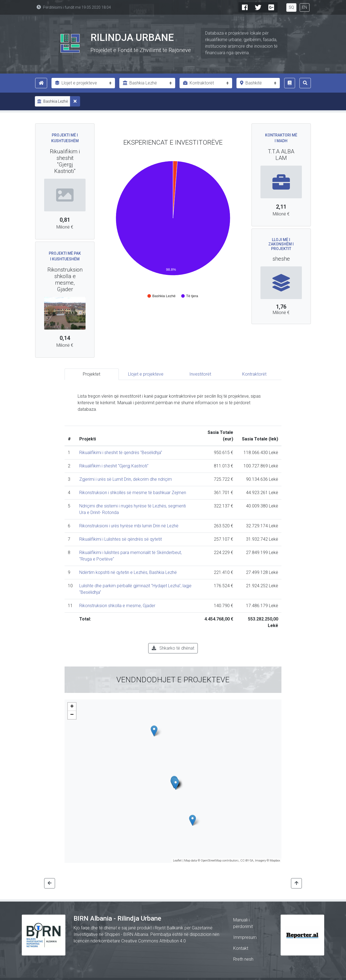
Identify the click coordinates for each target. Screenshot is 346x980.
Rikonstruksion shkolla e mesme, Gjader (117, 606)
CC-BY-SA (247, 861)
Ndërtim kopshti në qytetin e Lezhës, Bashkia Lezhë (128, 572)
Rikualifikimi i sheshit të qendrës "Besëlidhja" (121, 453)
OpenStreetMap (211, 861)
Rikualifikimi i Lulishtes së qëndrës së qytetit (121, 539)
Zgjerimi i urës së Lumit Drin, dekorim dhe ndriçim (126, 479)
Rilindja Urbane (132, 38)
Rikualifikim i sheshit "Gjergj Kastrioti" (114, 466)
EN (305, 7)
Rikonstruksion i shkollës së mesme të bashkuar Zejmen (133, 493)
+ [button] (72, 707)
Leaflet (177, 861)
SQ (291, 7)
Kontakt (241, 948)
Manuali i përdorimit (243, 923)
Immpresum (245, 937)
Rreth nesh (243, 959)
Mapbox (275, 861)
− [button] (72, 715)
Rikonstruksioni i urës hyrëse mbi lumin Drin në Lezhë (129, 526)
